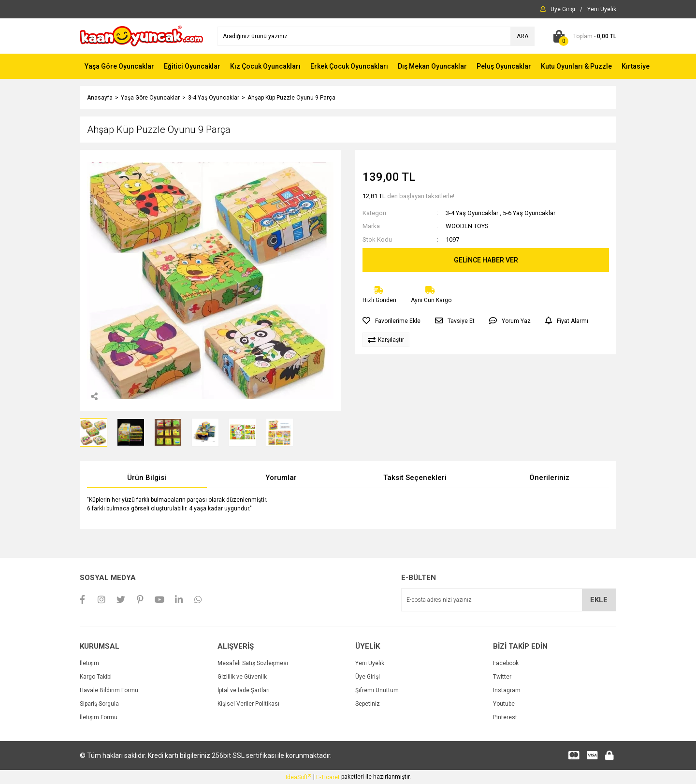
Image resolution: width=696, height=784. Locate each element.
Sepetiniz (368, 704)
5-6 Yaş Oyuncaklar (529, 213)
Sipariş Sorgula (99, 704)
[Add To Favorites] (391, 321)
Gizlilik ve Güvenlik (242, 677)
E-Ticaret (328, 777)
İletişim (89, 663)
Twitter (502, 677)
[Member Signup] (602, 9)
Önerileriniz (549, 478)
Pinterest (505, 717)
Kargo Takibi (96, 677)
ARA (522, 36)
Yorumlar (281, 478)
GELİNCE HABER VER (486, 260)
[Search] (376, 36)
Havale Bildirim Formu (109, 690)
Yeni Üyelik (370, 663)
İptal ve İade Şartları (244, 690)
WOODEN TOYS (467, 226)
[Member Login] (563, 9)
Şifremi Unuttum (377, 690)
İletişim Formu (99, 717)
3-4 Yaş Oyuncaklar (472, 213)
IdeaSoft (298, 777)
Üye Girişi (368, 677)
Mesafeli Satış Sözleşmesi (253, 663)
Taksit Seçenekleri (415, 478)
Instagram (507, 690)
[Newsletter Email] (509, 600)
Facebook (506, 663)
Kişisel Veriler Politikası (248, 704)
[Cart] (583, 36)
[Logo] (141, 36)
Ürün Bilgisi (147, 478)
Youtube (504, 704)
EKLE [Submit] (599, 600)
